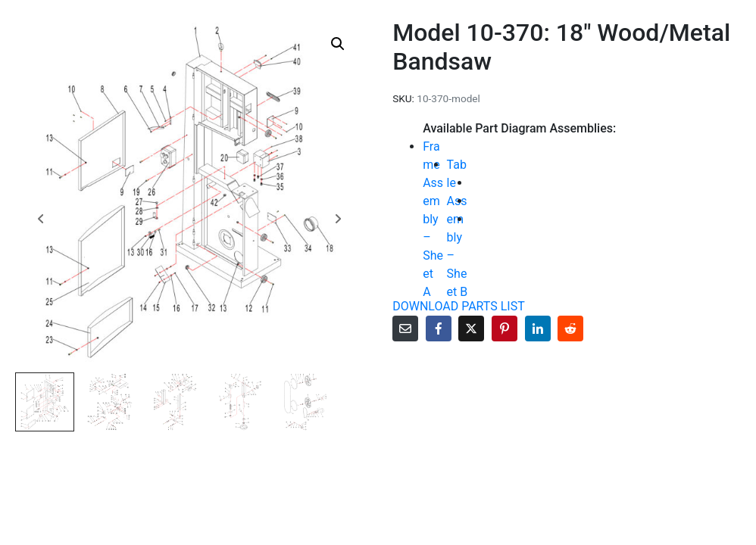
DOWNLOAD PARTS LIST (459, 306)
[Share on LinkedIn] (538, 329)
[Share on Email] (405, 329)
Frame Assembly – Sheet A (433, 219)
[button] (338, 44)
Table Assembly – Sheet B (458, 228)
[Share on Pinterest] (505, 329)
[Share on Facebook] (439, 329)
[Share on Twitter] (471, 329)
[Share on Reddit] (570, 329)
